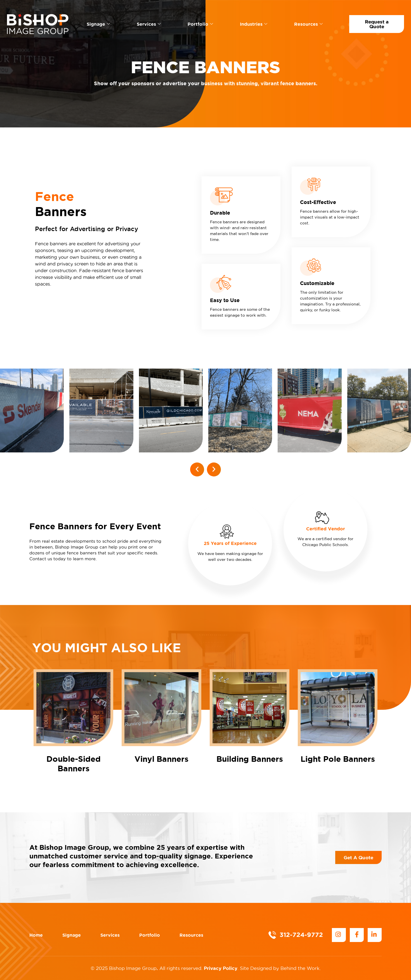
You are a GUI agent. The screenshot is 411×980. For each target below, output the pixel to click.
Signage (98, 24)
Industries (254, 24)
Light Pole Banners (338, 759)
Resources (308, 24)
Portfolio (200, 24)
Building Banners (250, 759)
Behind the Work (300, 968)
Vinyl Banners (161, 759)
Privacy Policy (221, 968)
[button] (197, 469)
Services (149, 24)
